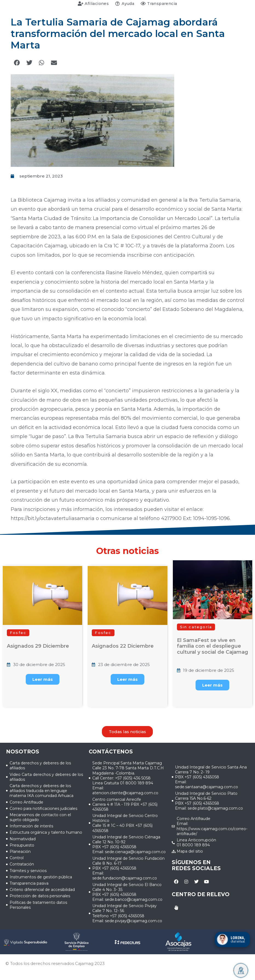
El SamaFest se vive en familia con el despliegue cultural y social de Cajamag (213, 646)
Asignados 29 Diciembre (38, 646)
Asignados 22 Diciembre (123, 646)
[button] (17, 63)
